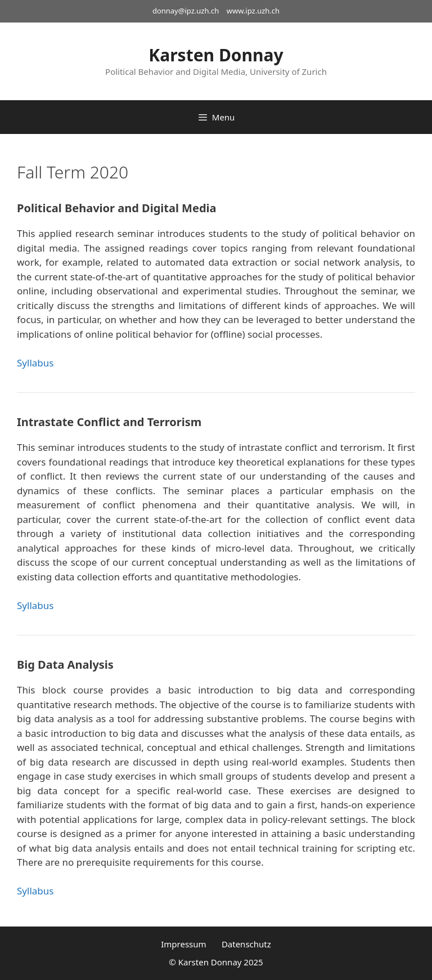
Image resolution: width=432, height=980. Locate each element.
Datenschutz (246, 944)
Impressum (183, 944)
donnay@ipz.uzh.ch (186, 11)
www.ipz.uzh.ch (253, 11)
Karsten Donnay (216, 55)
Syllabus (35, 363)
